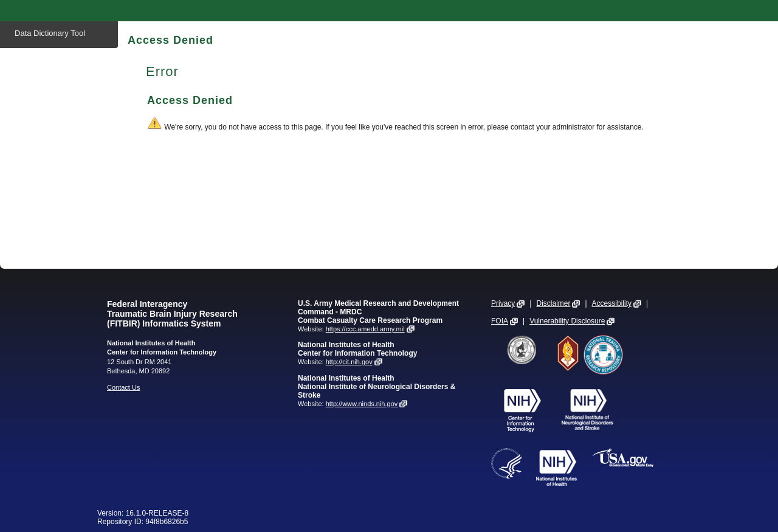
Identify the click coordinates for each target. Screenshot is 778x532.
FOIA (500, 321)
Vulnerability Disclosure (567, 321)
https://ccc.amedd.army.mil (365, 329)
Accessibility (612, 303)
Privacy (503, 303)
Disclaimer (553, 303)
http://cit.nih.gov (349, 362)
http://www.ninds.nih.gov (362, 404)
